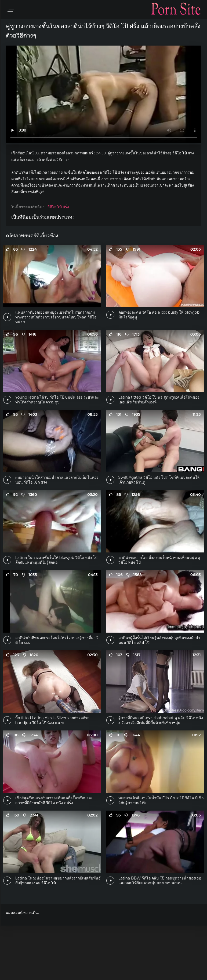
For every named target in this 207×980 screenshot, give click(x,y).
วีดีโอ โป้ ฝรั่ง (58, 207)
